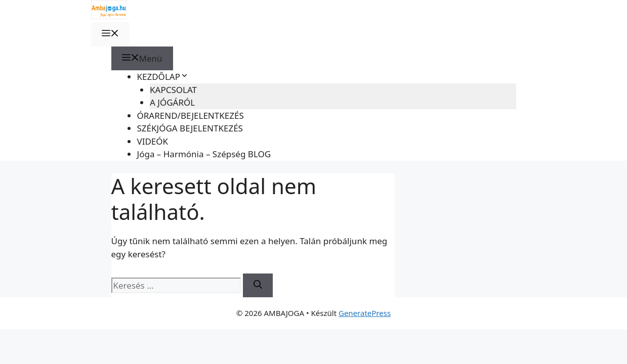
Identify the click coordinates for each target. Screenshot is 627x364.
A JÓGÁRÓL (172, 102)
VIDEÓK (153, 141)
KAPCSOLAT (173, 90)
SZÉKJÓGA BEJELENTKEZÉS (190, 128)
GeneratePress (365, 313)
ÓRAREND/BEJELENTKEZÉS (191, 116)
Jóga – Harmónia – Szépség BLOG (204, 154)
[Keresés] (258, 286)
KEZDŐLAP (163, 77)
